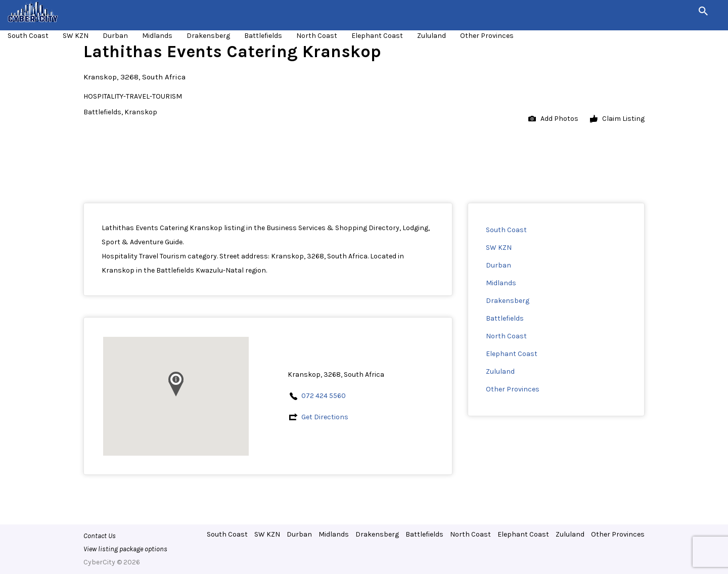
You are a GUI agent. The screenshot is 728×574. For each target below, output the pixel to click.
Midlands (157, 36)
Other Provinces (487, 36)
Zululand (431, 36)
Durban (115, 36)
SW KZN (76, 36)
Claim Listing (617, 119)
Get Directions (325, 417)
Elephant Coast (377, 36)
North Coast (317, 36)
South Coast (28, 36)
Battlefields (263, 36)
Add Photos (553, 119)
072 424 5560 (324, 396)
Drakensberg (208, 36)
